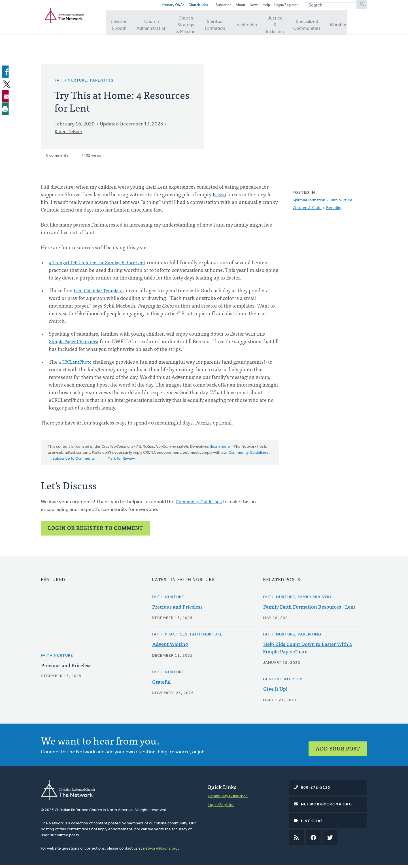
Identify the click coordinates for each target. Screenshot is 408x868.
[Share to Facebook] (6, 74)
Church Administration (154, 25)
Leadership (261, 25)
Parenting (102, 83)
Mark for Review (121, 461)
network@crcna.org (160, 851)
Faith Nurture (71, 83)
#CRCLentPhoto (77, 364)
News (250, 6)
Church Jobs (188, 6)
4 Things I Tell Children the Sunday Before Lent (102, 265)
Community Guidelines (248, 456)
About (236, 6)
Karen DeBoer (70, 135)
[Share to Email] (6, 99)
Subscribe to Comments (74, 461)
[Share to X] (6, 87)
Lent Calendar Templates (102, 293)
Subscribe (217, 6)
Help (264, 6)
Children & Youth (121, 25)
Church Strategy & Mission (193, 25)
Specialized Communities (327, 25)
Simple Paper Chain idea (76, 344)
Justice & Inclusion (291, 25)
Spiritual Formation (230, 25)
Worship (359, 25)
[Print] (6, 111)
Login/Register (285, 6)
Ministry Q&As (160, 6)
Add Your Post (338, 747)
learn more (221, 450)
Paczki (220, 197)
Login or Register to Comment (95, 531)
